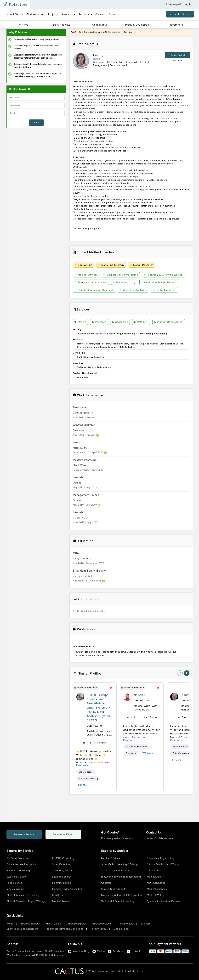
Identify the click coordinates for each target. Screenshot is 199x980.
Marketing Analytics (133, 290)
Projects (53, 14)
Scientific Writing (62, 864)
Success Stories (30, 924)
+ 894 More (83, 785)
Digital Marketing (164, 290)
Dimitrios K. (188, 695)
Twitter (99, 951)
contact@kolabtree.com (159, 838)
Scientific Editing (62, 883)
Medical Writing (15, 889)
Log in (188, 4)
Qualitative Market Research (160, 282)
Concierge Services (107, 14)
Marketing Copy (124, 282)
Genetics (106, 883)
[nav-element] (180, 673)
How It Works (15, 14)
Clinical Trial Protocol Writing (163, 864)
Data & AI (141, 322)
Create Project (178, 55)
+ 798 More (147, 753)
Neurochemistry (181, 747)
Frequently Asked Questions (117, 838)
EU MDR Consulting (63, 858)
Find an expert (35, 14)
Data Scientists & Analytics (21, 864)
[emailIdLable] (36, 113)
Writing (80, 322)
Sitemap (145, 924)
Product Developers (137, 25)
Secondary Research (64, 870)
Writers (24, 25)
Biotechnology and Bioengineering (121, 877)
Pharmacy (131, 753)
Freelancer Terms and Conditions (64, 929)
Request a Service (180, 14)
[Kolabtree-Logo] (15, 4)
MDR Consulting (156, 883)
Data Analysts (62, 25)
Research (99, 322)
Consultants (99, 25)
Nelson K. (140, 695)
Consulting (120, 322)
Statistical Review (16, 877)
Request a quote (116, 32)
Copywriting (83, 265)
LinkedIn (134, 951)
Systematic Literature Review (163, 901)
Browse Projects (102, 924)
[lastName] (36, 105)
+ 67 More (176, 760)
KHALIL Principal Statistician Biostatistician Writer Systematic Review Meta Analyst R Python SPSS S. (99, 708)
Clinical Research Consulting (23, 895)
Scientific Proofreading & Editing (119, 864)
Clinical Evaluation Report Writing (25, 901)
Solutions (68, 14)
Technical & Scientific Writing (163, 275)
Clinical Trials (86, 772)
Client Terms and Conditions (22, 929)
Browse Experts (77, 924)
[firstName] (36, 98)
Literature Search (62, 877)
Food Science (14, 883)
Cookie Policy (122, 929)
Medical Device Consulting (67, 889)
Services (85, 14)
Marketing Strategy (111, 265)
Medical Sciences (157, 889)
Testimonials (126, 924)
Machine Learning (88, 779)
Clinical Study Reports (114, 889)
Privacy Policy (98, 929)
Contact (36, 122)
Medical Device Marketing (121, 275)
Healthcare (58, 895)
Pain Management (182, 753)
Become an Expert (64, 834)
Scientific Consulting (18, 870)
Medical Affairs (155, 877)
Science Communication (91, 282)
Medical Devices (86, 275)
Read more (82, 765)
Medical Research (62, 901)
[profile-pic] (80, 697)
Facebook (116, 951)
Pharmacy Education (137, 747)
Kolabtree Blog (79, 951)
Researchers (175, 25)
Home (10, 924)
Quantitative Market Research (94, 290)
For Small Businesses (18, 858)
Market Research (142, 265)
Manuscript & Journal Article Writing (122, 895)
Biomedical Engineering (160, 858)
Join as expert (172, 4)
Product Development (169, 322)
